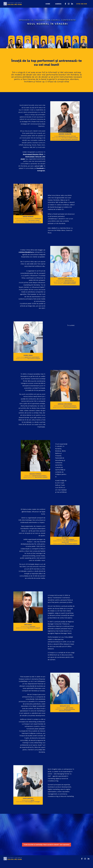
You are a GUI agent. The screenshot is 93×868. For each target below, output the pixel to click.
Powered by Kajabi (84, 863)
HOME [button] (48, 4)
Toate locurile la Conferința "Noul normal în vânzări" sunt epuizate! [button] (46, 845)
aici (41, 166)
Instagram (41, 171)
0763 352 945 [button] (82, 4)
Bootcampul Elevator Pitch (33, 154)
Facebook (40, 168)
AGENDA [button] (58, 4)
